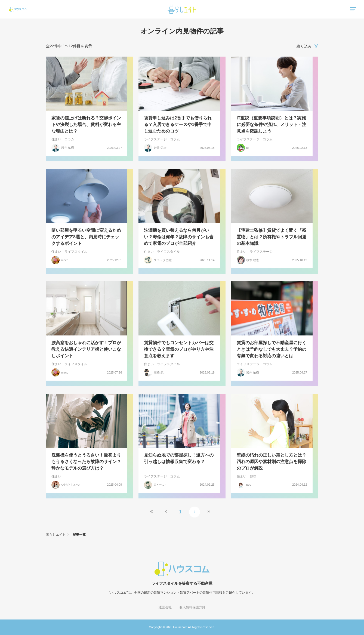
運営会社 (165, 607)
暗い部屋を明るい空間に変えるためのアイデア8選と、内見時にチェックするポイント (86, 237)
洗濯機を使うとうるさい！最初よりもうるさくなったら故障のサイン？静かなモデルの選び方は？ (86, 462)
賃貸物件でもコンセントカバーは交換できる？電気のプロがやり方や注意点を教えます (179, 349)
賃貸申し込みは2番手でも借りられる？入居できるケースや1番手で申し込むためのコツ (178, 124)
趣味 (253, 476)
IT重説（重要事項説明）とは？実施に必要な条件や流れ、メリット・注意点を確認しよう (272, 124)
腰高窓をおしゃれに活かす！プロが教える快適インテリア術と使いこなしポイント (86, 349)
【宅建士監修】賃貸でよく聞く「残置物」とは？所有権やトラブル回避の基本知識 (272, 237)
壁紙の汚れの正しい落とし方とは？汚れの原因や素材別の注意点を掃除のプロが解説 (272, 462)
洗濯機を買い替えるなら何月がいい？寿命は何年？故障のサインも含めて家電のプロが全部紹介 (179, 237)
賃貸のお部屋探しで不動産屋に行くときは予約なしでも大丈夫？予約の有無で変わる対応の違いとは (272, 349)
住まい (56, 139)
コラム (69, 139)
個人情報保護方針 (192, 607)
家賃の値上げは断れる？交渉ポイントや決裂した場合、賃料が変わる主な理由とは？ (86, 124)
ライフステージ (155, 139)
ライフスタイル (76, 252)
